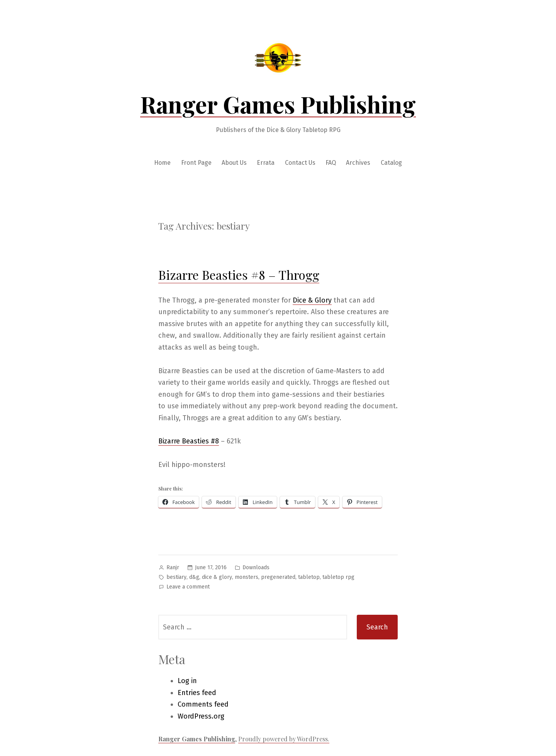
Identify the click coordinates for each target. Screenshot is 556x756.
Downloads (256, 567)
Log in (187, 681)
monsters (247, 577)
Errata (266, 163)
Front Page (196, 163)
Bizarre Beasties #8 (189, 441)
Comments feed (203, 704)
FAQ (331, 163)
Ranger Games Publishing (278, 104)
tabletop (309, 577)
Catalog (391, 163)
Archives (358, 163)
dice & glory (217, 577)
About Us (234, 163)
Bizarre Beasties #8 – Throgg (239, 275)
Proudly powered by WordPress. (284, 739)
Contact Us (300, 163)
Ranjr (173, 567)
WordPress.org (201, 716)
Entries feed (197, 693)
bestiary (176, 577)
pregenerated (278, 577)
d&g (194, 577)
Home (162, 163)
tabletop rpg (338, 577)
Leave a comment (188, 587)
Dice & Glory (312, 300)
